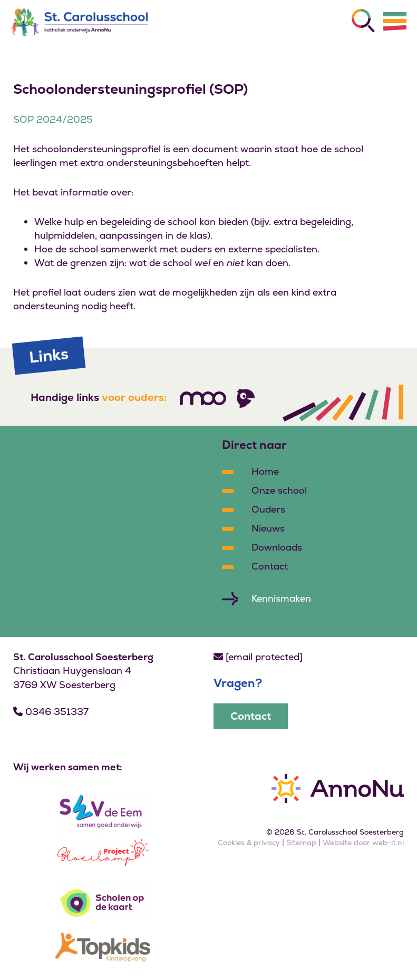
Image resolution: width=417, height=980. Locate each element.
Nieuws (268, 528)
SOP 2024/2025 (53, 119)
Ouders (268, 509)
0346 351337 (51, 712)
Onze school (279, 490)
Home (265, 471)
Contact (270, 566)
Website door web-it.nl (363, 842)
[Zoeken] (363, 21)
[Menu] (395, 21)
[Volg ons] (203, 398)
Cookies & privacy (249, 842)
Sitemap (301, 842)
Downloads (277, 547)
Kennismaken (281, 598)
